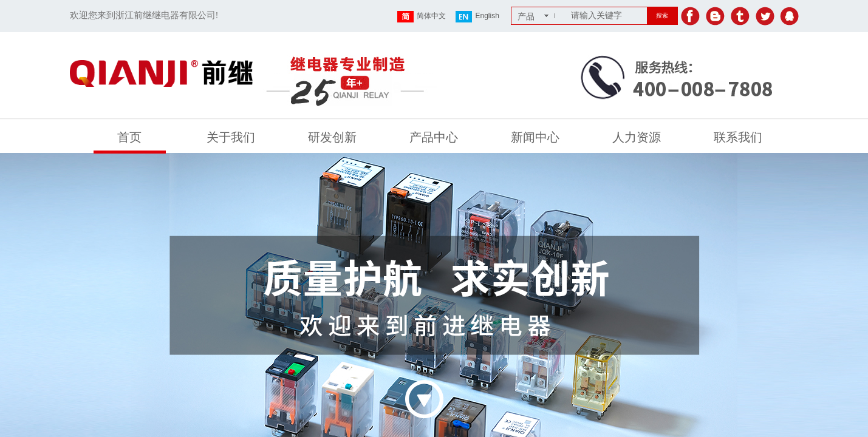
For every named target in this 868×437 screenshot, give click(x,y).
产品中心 (434, 137)
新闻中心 (535, 137)
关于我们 (231, 137)
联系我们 (738, 137)
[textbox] (607, 16)
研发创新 (332, 137)
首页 (129, 137)
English (477, 17)
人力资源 (637, 137)
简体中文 (422, 17)
